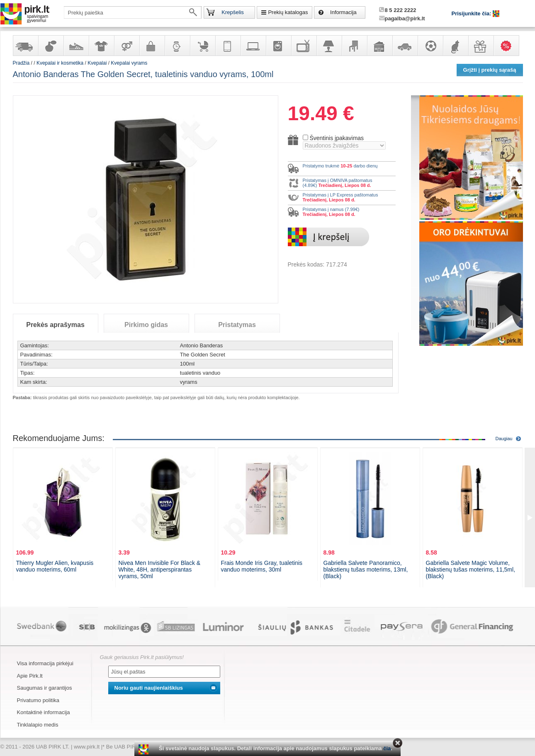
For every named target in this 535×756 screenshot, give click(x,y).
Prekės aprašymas (55, 325)
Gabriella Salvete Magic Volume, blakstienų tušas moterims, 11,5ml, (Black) (471, 569)
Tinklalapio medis (38, 725)
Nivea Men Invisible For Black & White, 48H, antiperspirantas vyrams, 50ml (160, 569)
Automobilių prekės (405, 46)
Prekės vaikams (202, 46)
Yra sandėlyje (25, 46)
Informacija (343, 12)
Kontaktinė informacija (44, 712)
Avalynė (76, 46)
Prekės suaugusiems (126, 46)
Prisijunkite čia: (472, 13)
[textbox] (133, 12)
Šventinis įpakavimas (337, 138)
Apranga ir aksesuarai (101, 46)
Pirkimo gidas (146, 325)
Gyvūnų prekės (455, 46)
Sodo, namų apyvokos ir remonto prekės (379, 46)
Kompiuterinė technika (253, 46)
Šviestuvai (329, 46)
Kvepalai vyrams (129, 63)
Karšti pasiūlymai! (509, 46)
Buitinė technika (278, 46)
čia (387, 748)
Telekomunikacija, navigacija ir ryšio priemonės (228, 46)
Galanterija (152, 46)
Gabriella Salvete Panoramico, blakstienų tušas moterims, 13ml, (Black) (366, 569)
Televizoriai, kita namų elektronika (304, 46)
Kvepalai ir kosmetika (51, 46)
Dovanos (481, 46)
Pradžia (21, 63)
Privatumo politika (38, 700)
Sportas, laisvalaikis (430, 46)
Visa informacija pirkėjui (45, 663)
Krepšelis (232, 12)
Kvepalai (98, 63)
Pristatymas (237, 325)
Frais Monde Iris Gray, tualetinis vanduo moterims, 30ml (262, 566)
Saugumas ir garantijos (45, 688)
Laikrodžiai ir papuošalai (177, 46)
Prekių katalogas (288, 12)
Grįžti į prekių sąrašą (490, 70)
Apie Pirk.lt (30, 676)
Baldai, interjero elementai (354, 46)
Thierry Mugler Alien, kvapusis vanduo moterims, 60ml (55, 566)
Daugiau (504, 439)
